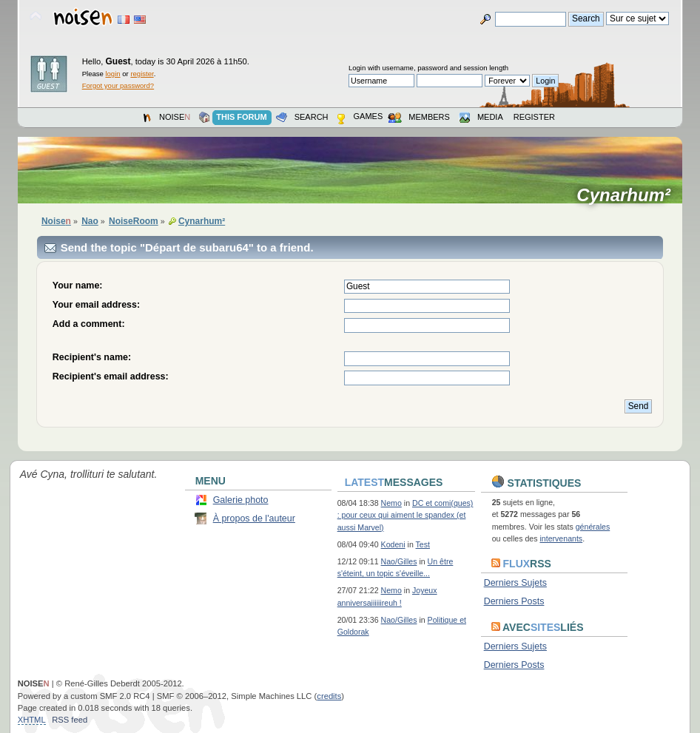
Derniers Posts (514, 601)
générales (593, 527)
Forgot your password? (118, 85)
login (112, 74)
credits (329, 696)
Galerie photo (241, 500)
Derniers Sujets (515, 583)
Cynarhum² (628, 195)
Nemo (391, 503)
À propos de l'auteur (254, 518)
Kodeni (393, 544)
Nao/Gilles (399, 561)
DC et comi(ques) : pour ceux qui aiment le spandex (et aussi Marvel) (405, 515)
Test (423, 544)
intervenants (561, 538)
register (142, 74)
